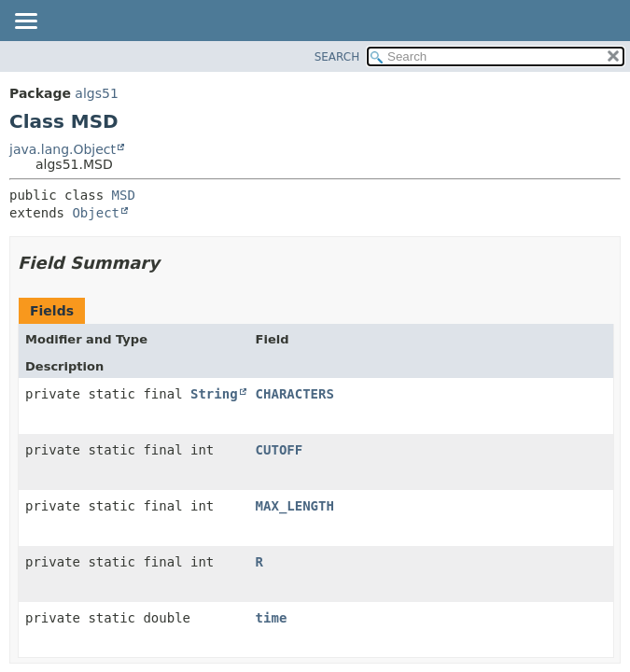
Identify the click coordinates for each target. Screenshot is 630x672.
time (272, 618)
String (214, 394)
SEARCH (337, 57)
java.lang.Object (63, 149)
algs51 (96, 93)
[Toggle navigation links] (25, 22)
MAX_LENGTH (295, 506)
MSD (124, 195)
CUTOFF (280, 450)
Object (96, 213)
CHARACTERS (295, 394)
